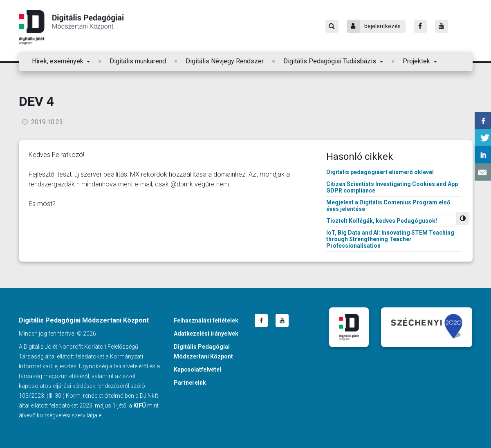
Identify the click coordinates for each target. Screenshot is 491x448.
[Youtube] (442, 26)
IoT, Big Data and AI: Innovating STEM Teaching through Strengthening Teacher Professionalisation (390, 239)
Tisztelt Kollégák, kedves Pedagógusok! (382, 221)
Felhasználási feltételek (206, 320)
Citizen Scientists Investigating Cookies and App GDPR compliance (392, 187)
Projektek (417, 61)
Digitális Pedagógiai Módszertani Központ (71, 27)
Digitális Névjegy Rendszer (225, 61)
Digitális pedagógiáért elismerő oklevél (380, 172)
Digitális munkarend (138, 61)
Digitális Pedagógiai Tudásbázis (331, 61)
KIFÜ (140, 405)
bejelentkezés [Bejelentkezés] (374, 26)
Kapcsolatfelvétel (197, 370)
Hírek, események (58, 61)
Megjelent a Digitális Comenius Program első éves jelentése (388, 206)
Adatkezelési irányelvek (206, 334)
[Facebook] (420, 26)
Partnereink (190, 383)
